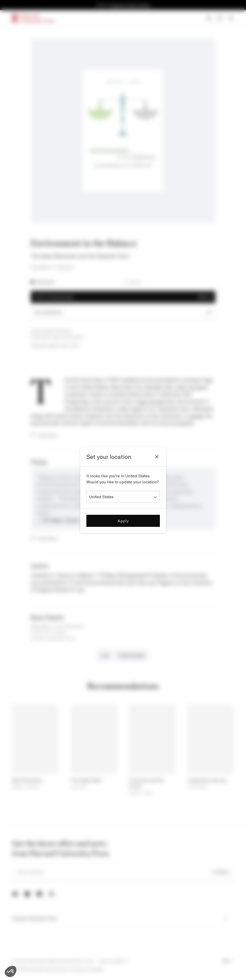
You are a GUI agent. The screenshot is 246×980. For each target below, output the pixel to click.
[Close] (157, 457)
